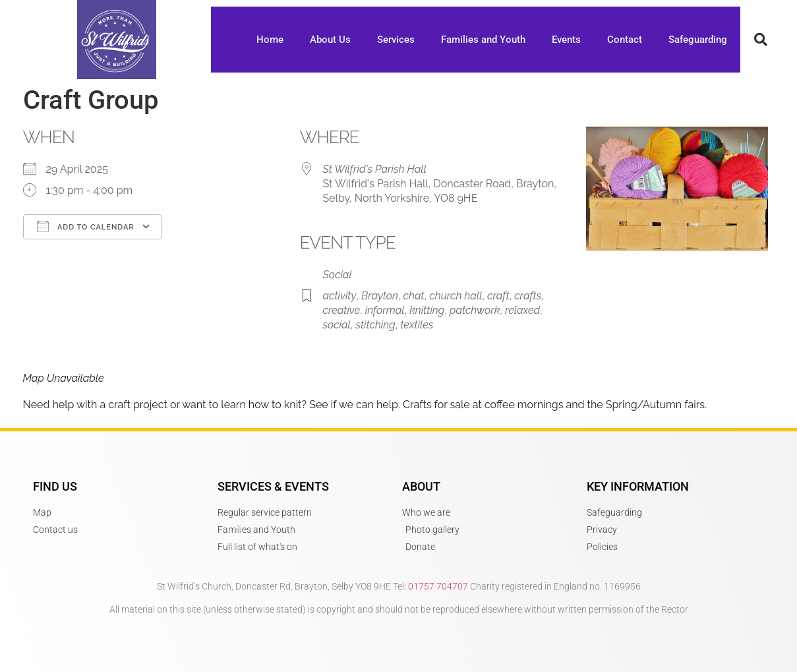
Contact (625, 40)
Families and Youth (483, 40)
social (337, 325)
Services (396, 40)
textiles (417, 325)
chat (414, 296)
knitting (427, 310)
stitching (375, 325)
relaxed (522, 310)
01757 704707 (438, 586)
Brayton (380, 296)
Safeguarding (698, 40)
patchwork (475, 310)
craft (498, 296)
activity (340, 296)
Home (270, 40)
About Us (330, 40)
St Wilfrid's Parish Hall (375, 169)
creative (342, 310)
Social (338, 275)
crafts (528, 296)
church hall (456, 296)
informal (385, 310)
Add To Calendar (86, 226)
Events (566, 40)
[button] (761, 40)
